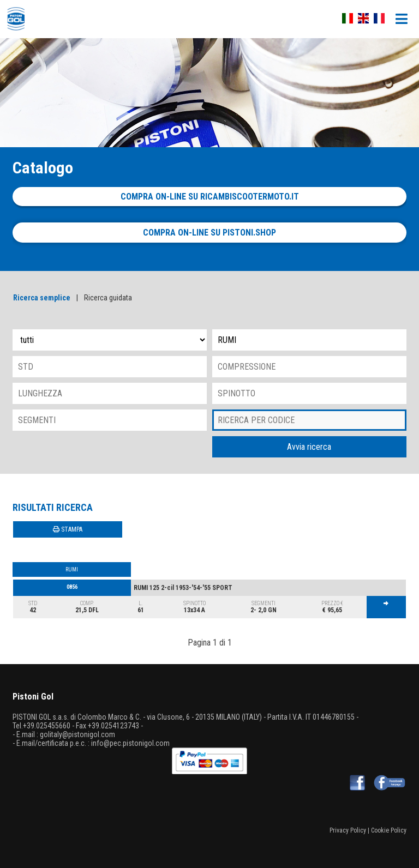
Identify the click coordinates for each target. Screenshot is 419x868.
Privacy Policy (348, 830)
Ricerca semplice (42, 298)
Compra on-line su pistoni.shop (209, 233)
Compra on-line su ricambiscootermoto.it (210, 197)
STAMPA (68, 529)
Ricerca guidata (108, 298)
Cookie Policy (389, 830)
